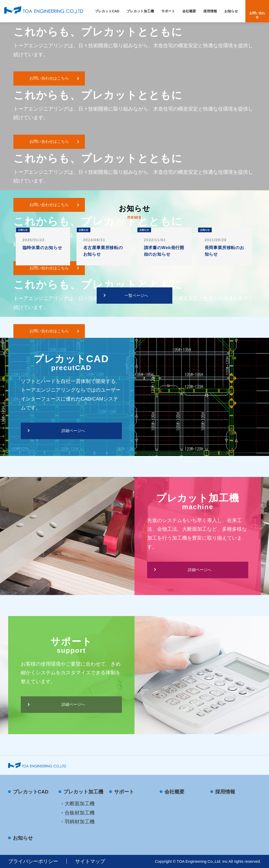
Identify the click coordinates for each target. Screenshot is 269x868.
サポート (168, 11)
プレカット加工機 (140, 11)
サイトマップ (90, 861)
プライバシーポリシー (33, 861)
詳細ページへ (73, 431)
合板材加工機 (80, 813)
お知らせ (231, 11)
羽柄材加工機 (80, 822)
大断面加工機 (80, 804)
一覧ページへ (136, 296)
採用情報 (210, 11)
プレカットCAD (107, 11)
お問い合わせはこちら (49, 78)
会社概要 (189, 11)
